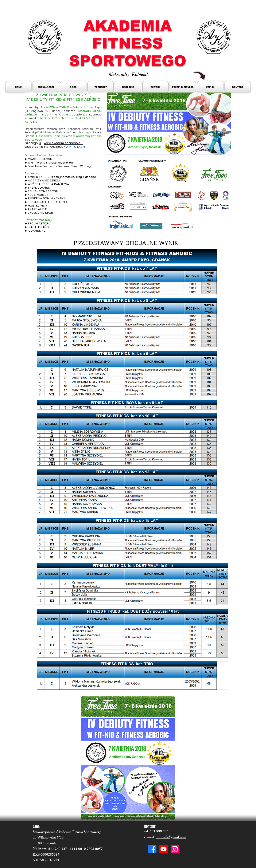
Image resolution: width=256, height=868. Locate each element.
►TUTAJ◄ (77, 147)
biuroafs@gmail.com (171, 837)
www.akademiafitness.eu (63, 143)
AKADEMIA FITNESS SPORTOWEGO (128, 43)
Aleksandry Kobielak (128, 75)
